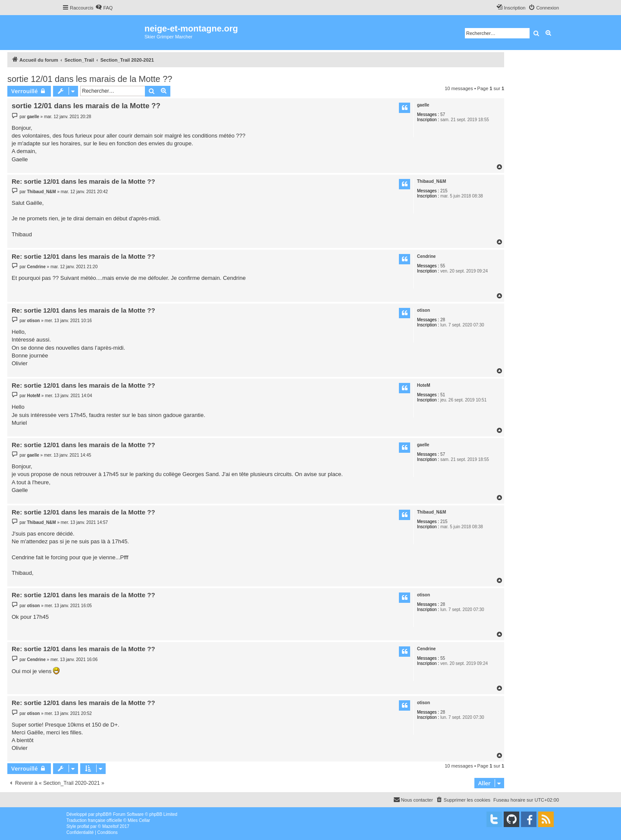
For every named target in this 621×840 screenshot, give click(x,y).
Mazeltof (110, 826)
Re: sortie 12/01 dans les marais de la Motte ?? (83, 181)
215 (444, 191)
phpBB (102, 814)
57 (443, 114)
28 (443, 320)
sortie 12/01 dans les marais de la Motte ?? (90, 79)
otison (423, 310)
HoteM (424, 385)
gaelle (423, 105)
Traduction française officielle (94, 820)
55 (443, 266)
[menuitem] (104, 8)
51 (443, 395)
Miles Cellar (139, 820)
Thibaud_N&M (431, 181)
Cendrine (426, 256)
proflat (83, 826)
